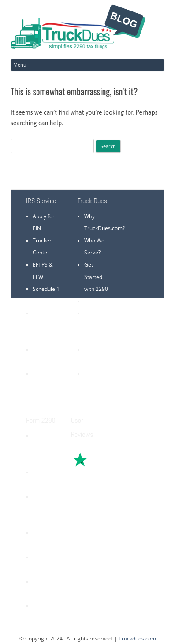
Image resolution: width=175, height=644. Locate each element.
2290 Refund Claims (41, 509)
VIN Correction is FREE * (97, 386)
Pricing (93, 301)
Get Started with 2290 (96, 277)
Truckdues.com (137, 638)
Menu (20, 65)
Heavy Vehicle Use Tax (43, 448)
